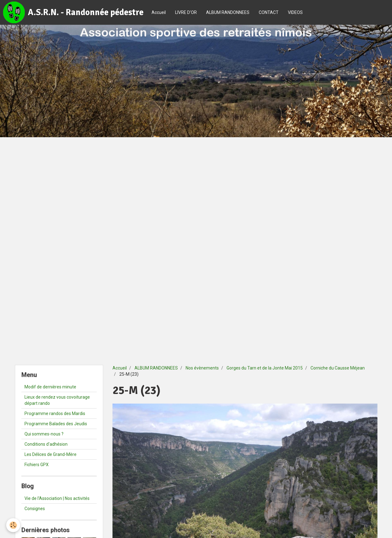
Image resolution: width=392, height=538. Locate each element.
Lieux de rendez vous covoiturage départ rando (57, 400)
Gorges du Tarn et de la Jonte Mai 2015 (265, 368)
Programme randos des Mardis (55, 413)
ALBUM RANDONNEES (228, 12)
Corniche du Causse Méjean (338, 368)
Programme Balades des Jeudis (56, 424)
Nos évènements (202, 368)
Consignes (35, 509)
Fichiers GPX (37, 465)
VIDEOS (295, 12)
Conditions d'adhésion (46, 444)
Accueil (159, 12)
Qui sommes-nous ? (44, 434)
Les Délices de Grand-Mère (51, 454)
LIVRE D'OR (186, 12)
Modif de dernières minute (50, 387)
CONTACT (269, 12)
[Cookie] (13, 525)
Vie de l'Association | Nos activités (57, 498)
